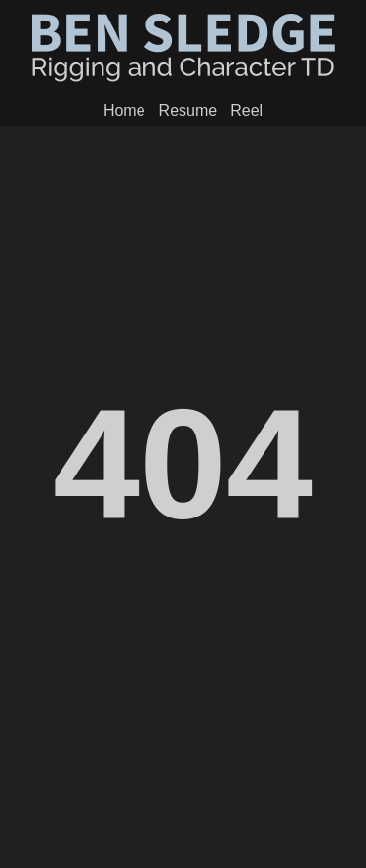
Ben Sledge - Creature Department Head (183, 48)
